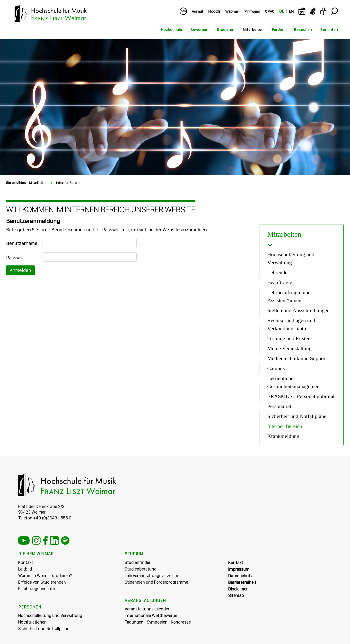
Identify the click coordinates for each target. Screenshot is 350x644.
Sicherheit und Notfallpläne (297, 416)
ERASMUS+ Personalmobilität (301, 396)
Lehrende (277, 272)
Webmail (232, 11)
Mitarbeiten (253, 30)
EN (291, 11)
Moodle (214, 11)
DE (282, 11)
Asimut (197, 11)
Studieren (226, 30)
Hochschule (171, 30)
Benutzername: (22, 243)
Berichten (329, 30)
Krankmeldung (283, 436)
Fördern (279, 30)
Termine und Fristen (289, 338)
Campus (276, 368)
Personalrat (279, 406)
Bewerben (199, 30)
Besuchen (303, 30)
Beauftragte (280, 282)
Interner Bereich (69, 183)
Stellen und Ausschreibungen (299, 310)
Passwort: (17, 258)
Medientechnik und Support (297, 358)
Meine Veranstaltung (289, 348)
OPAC (270, 11)
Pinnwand (252, 11)
